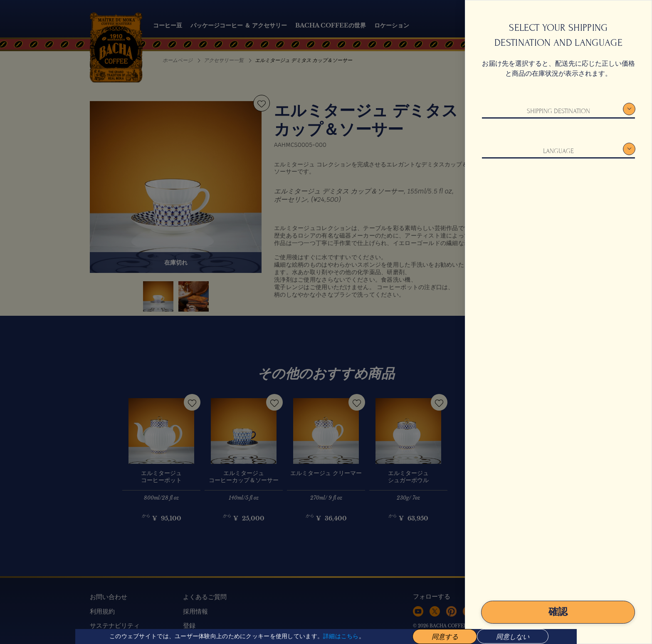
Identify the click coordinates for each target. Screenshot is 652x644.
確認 (558, 612)
